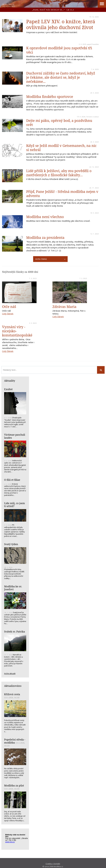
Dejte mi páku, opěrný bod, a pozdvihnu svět (59, 123)
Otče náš (9, 307)
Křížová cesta (12, 694)
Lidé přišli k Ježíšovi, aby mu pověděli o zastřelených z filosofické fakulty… (59, 173)
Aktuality (10, 381)
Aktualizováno (13, 686)
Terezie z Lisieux (92, 117)
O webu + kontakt (53, 864)
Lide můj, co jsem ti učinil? (14, 505)
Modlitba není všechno (45, 217)
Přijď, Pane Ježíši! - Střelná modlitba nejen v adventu (62, 194)
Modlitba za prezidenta (45, 237)
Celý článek (8, 314)
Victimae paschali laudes (15, 436)
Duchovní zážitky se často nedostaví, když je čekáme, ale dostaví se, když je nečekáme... (61, 77)
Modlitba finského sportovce (50, 97)
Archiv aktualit (10, 673)
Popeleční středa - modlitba (15, 741)
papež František (93, 44)
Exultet (8, 389)
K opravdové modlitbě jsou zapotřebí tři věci (59, 50)
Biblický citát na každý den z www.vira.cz (17, 840)
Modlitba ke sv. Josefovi (13, 588)
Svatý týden (11, 544)
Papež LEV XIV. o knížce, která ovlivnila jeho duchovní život (61, 24)
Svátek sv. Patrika (15, 632)
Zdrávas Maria (64, 307)
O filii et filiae (12, 480)
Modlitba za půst (14, 785)
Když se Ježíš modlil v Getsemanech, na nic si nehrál (61, 148)
